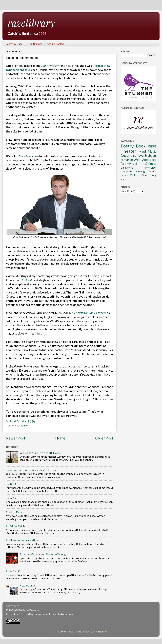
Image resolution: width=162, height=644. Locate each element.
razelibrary (31, 23)
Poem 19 (11, 498)
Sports (124, 179)
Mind (142, 151)
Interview (151, 168)
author (42, 614)
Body (153, 175)
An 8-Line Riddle (16, 526)
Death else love (132, 155)
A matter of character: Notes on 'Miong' (43, 554)
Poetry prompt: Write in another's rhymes (31, 470)
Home (60, 438)
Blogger (102, 631)
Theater (128, 151)
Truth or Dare (14, 512)
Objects (151, 164)
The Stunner (35, 44)
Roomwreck (129, 164)
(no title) (11, 484)
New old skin (27, 585)
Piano (145, 175)
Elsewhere (127, 168)
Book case (146, 146)
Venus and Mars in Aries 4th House (40, 453)
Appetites (149, 160)
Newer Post (16, 438)
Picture (135, 175)
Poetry (127, 146)
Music (152, 151)
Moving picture (146, 171)
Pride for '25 (13, 571)
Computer (127, 171)
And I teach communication (22, 540)
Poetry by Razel (14, 44)
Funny (24, 425)
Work (138, 160)
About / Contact (55, 44)
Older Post (104, 438)
